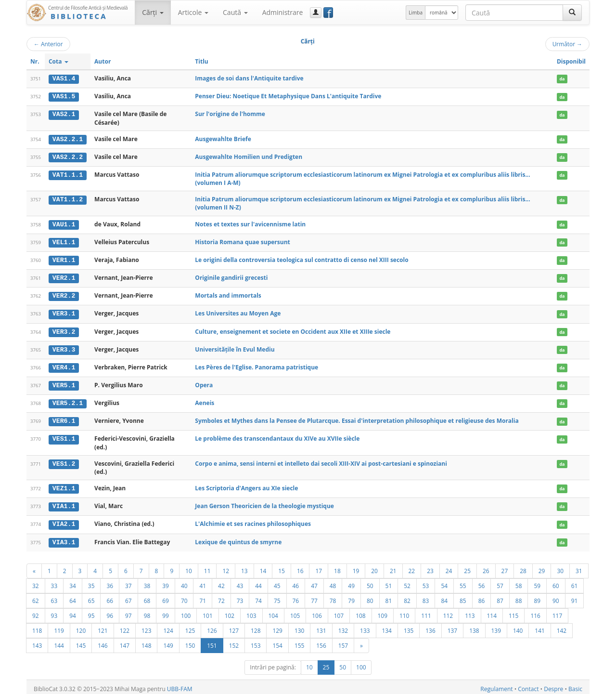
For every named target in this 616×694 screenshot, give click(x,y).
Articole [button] (193, 12)
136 (430, 627)
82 (407, 597)
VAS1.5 (64, 96)
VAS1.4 (64, 79)
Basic (575, 685)
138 (474, 627)
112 (448, 612)
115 (513, 612)
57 (500, 582)
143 (37, 642)
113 (470, 612)
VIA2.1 (64, 521)
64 (73, 597)
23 (430, 567)
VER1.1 (64, 259)
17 (319, 567)
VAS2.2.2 (68, 157)
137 (452, 627)
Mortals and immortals (228, 294)
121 (103, 627)
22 (412, 567)
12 (226, 567)
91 (575, 597)
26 (486, 567)
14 (263, 567)
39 (166, 582)
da (562, 79)
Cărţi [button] (153, 12)
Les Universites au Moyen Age (238, 312)
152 (234, 642)
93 (54, 612)
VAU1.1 (64, 223)
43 (240, 582)
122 (125, 627)
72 (221, 597)
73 (240, 597)
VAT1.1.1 (68, 174)
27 (505, 567)
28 (523, 567)
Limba (416, 13)
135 (409, 627)
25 (467, 567)
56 (482, 582)
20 (374, 567)
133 (365, 627)
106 (317, 612)
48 (333, 582)
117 (557, 612)
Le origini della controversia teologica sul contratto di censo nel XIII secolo (302, 259)
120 (81, 627)
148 (146, 642)
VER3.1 (64, 312)
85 (463, 597)
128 (256, 627)
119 (59, 627)
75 (277, 597)
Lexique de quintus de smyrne (238, 538)
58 (519, 582)
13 (244, 567)
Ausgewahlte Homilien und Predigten (249, 156)
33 (54, 582)
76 (296, 597)
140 (518, 627)
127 (234, 627)
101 (207, 612)
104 (273, 612)
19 (356, 567)
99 (166, 612)
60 (556, 582)
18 (337, 567)
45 (277, 582)
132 (343, 627)
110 (404, 612)
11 (207, 567)
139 (496, 627)
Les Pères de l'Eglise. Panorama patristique (257, 365)
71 (203, 597)
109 (383, 612)
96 (110, 612)
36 (110, 582)
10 (189, 567)
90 (556, 597)
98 (147, 612)
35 (91, 582)
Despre (553, 685)
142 (562, 627)
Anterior (48, 44)
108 (360, 612)
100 (186, 612)
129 (277, 627)
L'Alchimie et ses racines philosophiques (253, 521)
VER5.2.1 (68, 401)
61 (575, 582)
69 (166, 597)
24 (449, 567)
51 (389, 582)
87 (500, 597)
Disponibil (571, 61)
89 (537, 597)
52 (407, 582)
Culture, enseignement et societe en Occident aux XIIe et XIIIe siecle (293, 330)
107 (339, 612)
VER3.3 (64, 348)
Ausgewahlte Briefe (223, 138)
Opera (204, 383)
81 (389, 597)
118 (37, 627)
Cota (58, 61)
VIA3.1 (64, 538)
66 (110, 597)
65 (91, 597)
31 (579, 567)
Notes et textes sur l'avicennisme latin (250, 223)
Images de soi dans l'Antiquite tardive (249, 78)
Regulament (496, 685)
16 (300, 567)
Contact (528, 685)
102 (230, 612)
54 (444, 582)
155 (299, 642)
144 (59, 642)
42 (221, 582)
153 (256, 642)
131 (321, 627)
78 (333, 597)
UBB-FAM (180, 685)
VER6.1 (64, 419)
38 (147, 582)
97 (128, 612)
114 (492, 612)
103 (251, 612)
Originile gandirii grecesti (231, 276)
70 (184, 597)
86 (482, 597)
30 (560, 567)
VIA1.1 (64, 503)
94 (73, 612)
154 (277, 642)
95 (91, 612)
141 (539, 627)
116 (535, 612)
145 (81, 642)
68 (147, 597)
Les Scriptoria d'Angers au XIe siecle (246, 485)
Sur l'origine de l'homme (230, 114)
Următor (567, 44)
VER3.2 (64, 330)
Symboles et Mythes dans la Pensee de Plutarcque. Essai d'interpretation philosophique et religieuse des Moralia (357, 418)
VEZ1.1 (64, 485)
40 (184, 582)
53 (426, 582)
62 (36, 597)
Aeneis (205, 400)
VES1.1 (64, 436)
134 (387, 627)
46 (296, 582)
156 (321, 642)
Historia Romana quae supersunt (242, 241)
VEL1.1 (64, 241)
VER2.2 (64, 294)
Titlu (201, 61)
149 (168, 642)
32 (36, 582)
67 (128, 597)
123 (146, 627)
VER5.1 (64, 383)
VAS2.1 (64, 114)
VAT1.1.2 (68, 199)
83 (426, 597)
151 (212, 642)
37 (128, 582)
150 (190, 642)
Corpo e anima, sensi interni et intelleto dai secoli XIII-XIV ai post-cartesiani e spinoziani (321, 461)
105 (295, 612)
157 (343, 642)
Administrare (283, 12)
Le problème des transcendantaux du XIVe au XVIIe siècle (277, 436)
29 (542, 567)
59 (537, 582)
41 (203, 582)
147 (125, 642)
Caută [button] (235, 12)
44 (258, 582)
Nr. (35, 61)
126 (212, 627)
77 (314, 597)
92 (36, 612)
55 (463, 582)
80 (370, 597)
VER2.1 (64, 276)
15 (282, 567)
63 (54, 597)
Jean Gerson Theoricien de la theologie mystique (264, 503)
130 (299, 627)
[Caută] (572, 13)
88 (519, 597)
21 (393, 567)
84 (444, 597)
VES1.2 (64, 461)
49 (351, 582)
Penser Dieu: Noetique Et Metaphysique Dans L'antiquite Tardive (288, 96)
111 (426, 612)
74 (258, 597)
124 (168, 627)
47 (314, 582)
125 (190, 627)
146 (103, 642)
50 (370, 582)
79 (351, 597)
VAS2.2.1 (68, 139)
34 (73, 582)
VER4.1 (64, 365)
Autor (103, 61)
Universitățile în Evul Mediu (235, 347)
